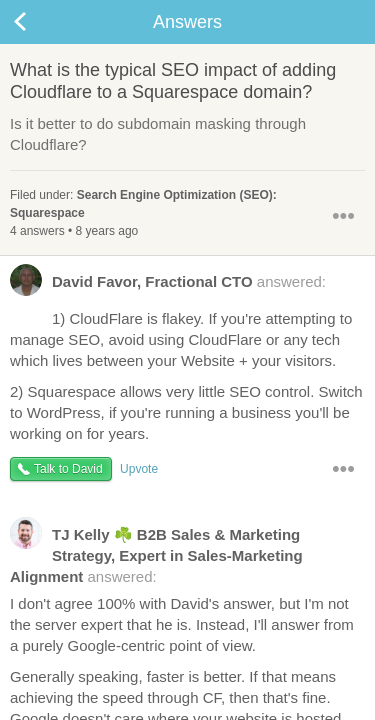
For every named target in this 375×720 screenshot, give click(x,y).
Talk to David (68, 469)
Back (40, 22)
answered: (168, 286)
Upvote (139, 469)
